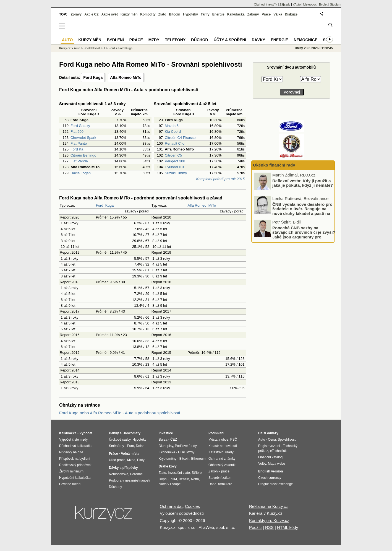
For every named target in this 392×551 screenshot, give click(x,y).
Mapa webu (276, 464)
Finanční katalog (270, 457)
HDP (181, 452)
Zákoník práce (219, 471)
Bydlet (323, 4)
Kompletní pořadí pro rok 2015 (220, 179)
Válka (278, 14)
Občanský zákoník (222, 465)
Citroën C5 (173, 155)
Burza (163, 440)
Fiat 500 (77, 132)
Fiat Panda (79, 161)
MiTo (212, 205)
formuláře (225, 484)
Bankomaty (131, 433)
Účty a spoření (230, 40)
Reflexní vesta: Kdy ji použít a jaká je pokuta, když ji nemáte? (303, 183)
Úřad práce (117, 460)
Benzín (184, 479)
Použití (255, 527)
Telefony (175, 40)
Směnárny (117, 446)
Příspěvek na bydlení (75, 459)
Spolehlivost (287, 440)
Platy (141, 460)
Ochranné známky (222, 459)
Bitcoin (175, 14)
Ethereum (198, 459)
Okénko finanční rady (274, 165)
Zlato (162, 14)
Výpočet (86, 433)
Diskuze (291, 14)
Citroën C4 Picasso (180, 138)
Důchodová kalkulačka (76, 446)
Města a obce (218, 440)
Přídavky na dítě (71, 452)
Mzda (131, 460)
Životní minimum (71, 471)
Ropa (163, 479)
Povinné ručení (70, 484)
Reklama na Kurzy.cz (269, 506)
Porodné (136, 474)
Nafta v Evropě (170, 484)
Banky (114, 433)
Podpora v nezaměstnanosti (130, 480)
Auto (77, 48)
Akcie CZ (91, 14)
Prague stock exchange (275, 484)
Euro (130, 446)
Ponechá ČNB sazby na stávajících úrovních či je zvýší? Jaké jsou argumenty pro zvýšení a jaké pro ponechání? (304, 234)
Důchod (199, 40)
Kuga (109, 205)
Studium (336, 4)
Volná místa (130, 454)
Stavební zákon (220, 478)
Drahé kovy (168, 466)
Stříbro (197, 473)
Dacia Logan (81, 173)
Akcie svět (110, 14)
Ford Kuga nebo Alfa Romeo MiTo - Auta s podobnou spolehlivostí (120, 413)
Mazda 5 (172, 126)
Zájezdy (285, 4)
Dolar (140, 446)
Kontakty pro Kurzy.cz (269, 520)
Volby (262, 464)
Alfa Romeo (197, 205)
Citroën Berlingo (83, 155)
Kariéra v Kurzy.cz (266, 513)
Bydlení (115, 40)
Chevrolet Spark (83, 138)
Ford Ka (77, 149)
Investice (166, 433)
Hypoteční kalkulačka (75, 478)
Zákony (253, 14)
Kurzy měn (129, 14)
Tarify (205, 14)
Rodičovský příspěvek (75, 465)
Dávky (258, 40)
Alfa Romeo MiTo (126, 77)
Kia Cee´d (173, 132)
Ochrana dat (171, 506)
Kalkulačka (236, 14)
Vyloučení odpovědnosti (182, 513)
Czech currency (270, 478)
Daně (212, 484)
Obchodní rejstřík (266, 4)
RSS (269, 527)
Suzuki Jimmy (176, 173)
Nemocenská (119, 474)
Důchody (115, 487)
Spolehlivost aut (94, 48)
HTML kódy (288, 527)
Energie (218, 14)
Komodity (148, 14)
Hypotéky (190, 14)
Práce (266, 14)
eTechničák (278, 451)
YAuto (297, 4)
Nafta (195, 479)
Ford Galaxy (80, 126)
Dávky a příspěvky (123, 468)
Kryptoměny (168, 459)
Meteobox (310, 4)
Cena (272, 440)
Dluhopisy (166, 446)
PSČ (234, 440)
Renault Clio (175, 143)
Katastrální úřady (221, 452)
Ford (100, 205)
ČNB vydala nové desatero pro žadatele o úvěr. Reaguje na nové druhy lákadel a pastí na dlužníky (302, 211)
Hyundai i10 (174, 167)
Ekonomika (167, 452)
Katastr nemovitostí (223, 446)
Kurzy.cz (65, 48)
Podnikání (216, 433)
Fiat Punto (79, 143)
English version (271, 471)
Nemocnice (305, 40)
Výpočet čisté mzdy (73, 440)
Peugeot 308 (175, 161)
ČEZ (174, 440)
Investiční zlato (179, 473)
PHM (173, 479)
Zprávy (76, 14)
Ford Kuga (93, 77)
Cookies (192, 506)
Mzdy (154, 40)
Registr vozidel (269, 446)
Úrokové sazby (120, 440)
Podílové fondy (186, 446)
